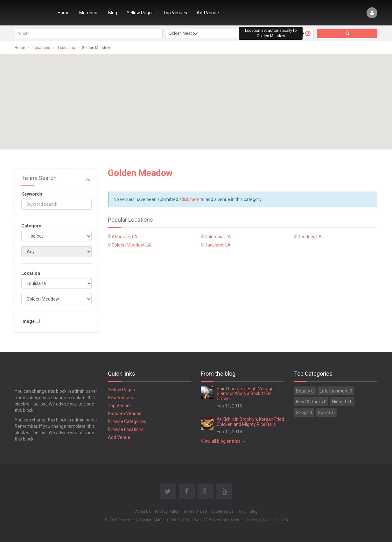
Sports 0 (326, 413)
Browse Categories (127, 421)
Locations (42, 48)
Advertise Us (222, 511)
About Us (143, 511)
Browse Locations (126, 429)
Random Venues (125, 413)
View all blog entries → (223, 441)
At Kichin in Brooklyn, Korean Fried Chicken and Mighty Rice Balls (250, 422)
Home (64, 13)
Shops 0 (304, 413)
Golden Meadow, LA (131, 245)
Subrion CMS (150, 520)
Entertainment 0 (336, 391)
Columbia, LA (218, 237)
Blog (113, 13)
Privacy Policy (167, 511)
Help (241, 511)
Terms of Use (195, 511)
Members (89, 13)
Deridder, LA (310, 237)
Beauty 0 (305, 391)
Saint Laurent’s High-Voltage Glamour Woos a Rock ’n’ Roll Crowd (245, 394)
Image (28, 321)
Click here (190, 199)
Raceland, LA (218, 245)
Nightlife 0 (342, 402)
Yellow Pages (140, 13)
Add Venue (208, 13)
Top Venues (175, 13)
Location (31, 273)
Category (31, 226)
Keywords (32, 194)
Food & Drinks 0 (311, 402)
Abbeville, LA (125, 237)
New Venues (120, 398)
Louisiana (66, 48)
